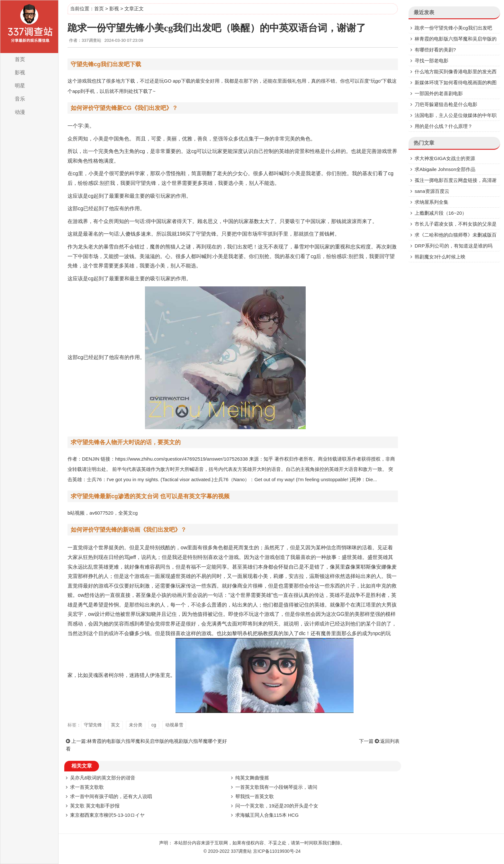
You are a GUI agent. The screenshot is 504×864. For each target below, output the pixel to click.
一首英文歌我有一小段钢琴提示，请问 (276, 787)
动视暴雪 (174, 725)
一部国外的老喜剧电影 (439, 93)
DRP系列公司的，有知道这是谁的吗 (454, 246)
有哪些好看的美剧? (435, 50)
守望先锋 (93, 725)
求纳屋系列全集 (432, 202)
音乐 (20, 99)
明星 (20, 86)
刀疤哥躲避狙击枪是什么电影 (446, 104)
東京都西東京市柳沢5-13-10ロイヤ (107, 815)
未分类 (136, 725)
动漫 (20, 112)
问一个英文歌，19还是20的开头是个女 (277, 806)
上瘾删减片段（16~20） (441, 213)
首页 (20, 59)
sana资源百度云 (432, 191)
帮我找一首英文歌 (255, 796)
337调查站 (241, 851)
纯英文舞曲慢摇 (252, 778)
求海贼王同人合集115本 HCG (267, 815)
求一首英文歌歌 (87, 787)
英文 (115, 725)
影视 (20, 72)
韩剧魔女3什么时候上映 (440, 257)
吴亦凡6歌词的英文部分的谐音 (103, 778)
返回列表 (390, 741)
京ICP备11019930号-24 (277, 851)
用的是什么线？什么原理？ (444, 126)
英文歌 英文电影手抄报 (95, 806)
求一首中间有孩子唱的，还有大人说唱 (111, 796)
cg (154, 725)
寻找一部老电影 (432, 61)
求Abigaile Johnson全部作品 (445, 169)
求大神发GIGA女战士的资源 (445, 158)
